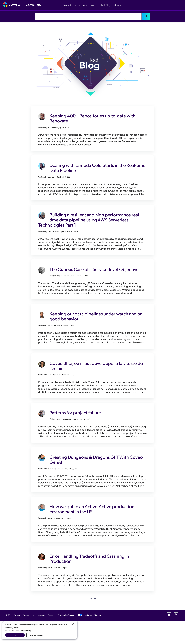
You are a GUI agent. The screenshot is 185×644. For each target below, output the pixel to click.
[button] (146, 16)
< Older (92, 622)
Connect (67, 5)
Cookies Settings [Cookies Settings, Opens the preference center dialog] (36, 635)
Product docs (80, 5)
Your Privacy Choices (89, 639)
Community (34, 5)
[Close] (73, 624)
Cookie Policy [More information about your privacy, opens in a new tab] (26, 630)
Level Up (94, 5)
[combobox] (88, 16)
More (118, 5)
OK (15, 635)
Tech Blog (106, 5)
